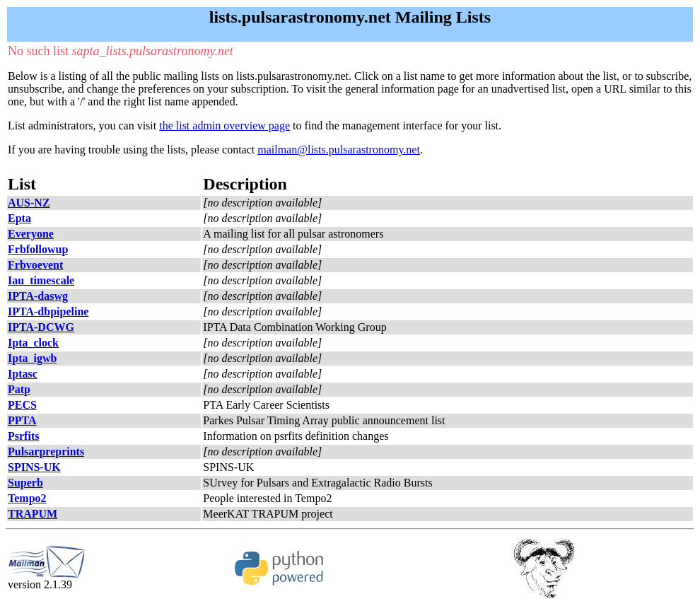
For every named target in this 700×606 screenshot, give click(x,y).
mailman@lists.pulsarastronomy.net (339, 150)
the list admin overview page (224, 126)
